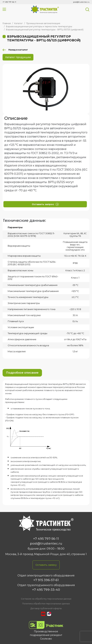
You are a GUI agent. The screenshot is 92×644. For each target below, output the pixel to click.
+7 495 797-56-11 (9, 2)
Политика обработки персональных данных (46, 604)
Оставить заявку (46, 565)
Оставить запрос (45, 204)
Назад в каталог (18, 50)
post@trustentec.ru (81, 2)
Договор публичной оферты (46, 608)
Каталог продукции (18, 57)
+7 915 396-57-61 (46, 580)
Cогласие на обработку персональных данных (46, 599)
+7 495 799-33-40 (46, 590)
